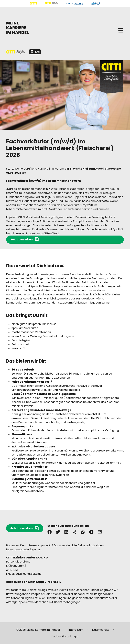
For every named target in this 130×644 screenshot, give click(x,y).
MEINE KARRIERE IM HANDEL (17, 28)
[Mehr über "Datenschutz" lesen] (101, 631)
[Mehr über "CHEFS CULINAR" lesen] (74, 3)
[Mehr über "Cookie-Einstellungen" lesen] (65, 637)
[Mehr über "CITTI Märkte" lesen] (51, 3)
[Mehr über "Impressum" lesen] (76, 631)
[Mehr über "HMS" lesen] (96, 3)
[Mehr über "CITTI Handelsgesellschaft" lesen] (33, 3)
